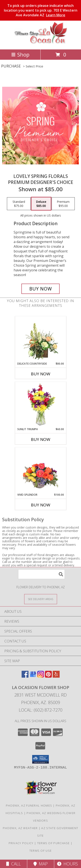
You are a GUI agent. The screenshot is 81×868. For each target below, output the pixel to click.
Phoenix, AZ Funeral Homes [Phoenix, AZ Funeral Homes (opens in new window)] (29, 805)
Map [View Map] (41, 864)
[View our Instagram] (41, 676)
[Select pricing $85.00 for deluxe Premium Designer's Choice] (41, 204)
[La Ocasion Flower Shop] (41, 43)
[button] (40, 759)
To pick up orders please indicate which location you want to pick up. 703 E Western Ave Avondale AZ (41, 10)
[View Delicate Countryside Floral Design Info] (40, 339)
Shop (20, 54)
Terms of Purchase (53, 843)
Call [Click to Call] (13, 864)
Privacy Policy (21, 843)
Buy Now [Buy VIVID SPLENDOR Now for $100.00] (41, 505)
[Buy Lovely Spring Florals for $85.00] (41, 289)
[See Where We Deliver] (41, 599)
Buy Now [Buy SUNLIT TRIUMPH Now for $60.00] (41, 439)
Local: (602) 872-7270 (41, 710)
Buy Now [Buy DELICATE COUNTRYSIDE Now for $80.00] (41, 374)
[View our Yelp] (56, 676)
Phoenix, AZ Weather (20, 828)
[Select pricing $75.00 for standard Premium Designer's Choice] (19, 204)
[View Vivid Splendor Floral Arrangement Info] (40, 470)
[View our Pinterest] (48, 676)
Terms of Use (41, 851)
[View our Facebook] (25, 676)
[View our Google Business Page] (33, 676)
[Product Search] (41, 574)
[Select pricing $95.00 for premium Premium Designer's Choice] (63, 204)
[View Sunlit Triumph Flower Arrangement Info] (40, 405)
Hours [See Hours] (67, 864)
